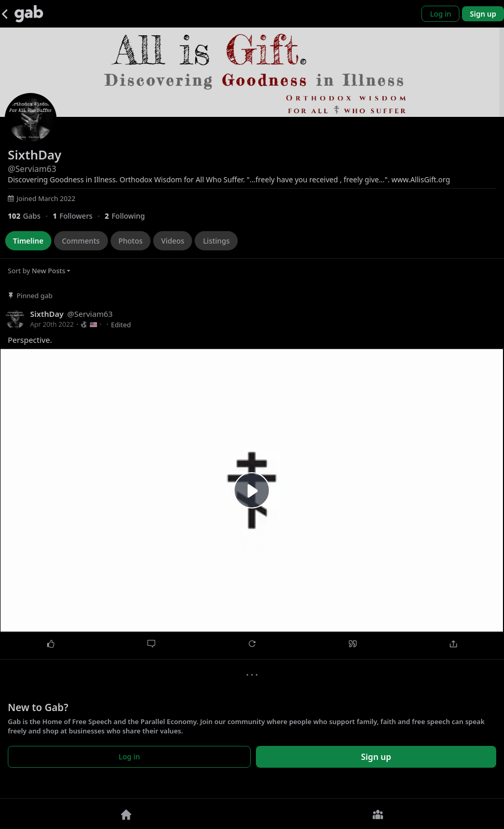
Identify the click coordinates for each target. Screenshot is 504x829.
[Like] (50, 644)
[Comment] (151, 644)
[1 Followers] (78, 216)
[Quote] (353, 644)
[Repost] (252, 644)
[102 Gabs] (30, 216)
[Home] (126, 814)
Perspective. (30, 340)
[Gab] (29, 14)
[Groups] (378, 814)
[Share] (454, 644)
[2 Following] (129, 216)
